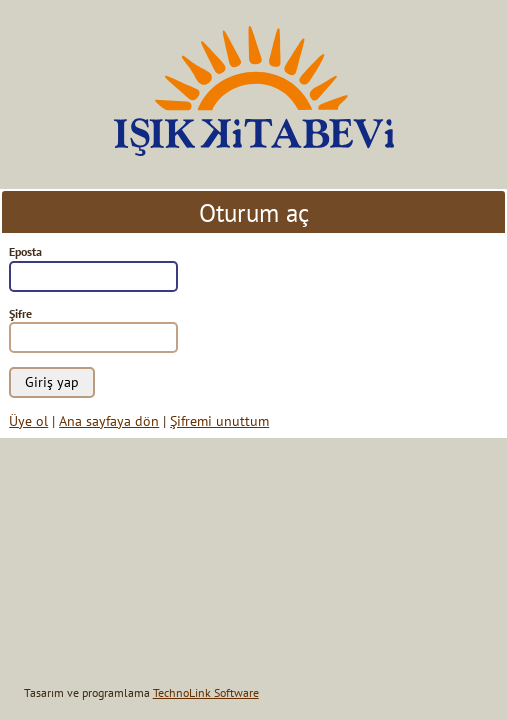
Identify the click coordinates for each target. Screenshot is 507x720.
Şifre (20, 313)
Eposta (25, 251)
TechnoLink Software (206, 692)
